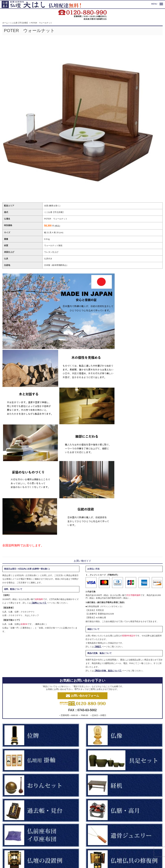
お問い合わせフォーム (82, 696)
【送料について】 (39, 603)
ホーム (5, 23)
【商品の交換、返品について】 (108, 671)
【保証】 (98, 647)
